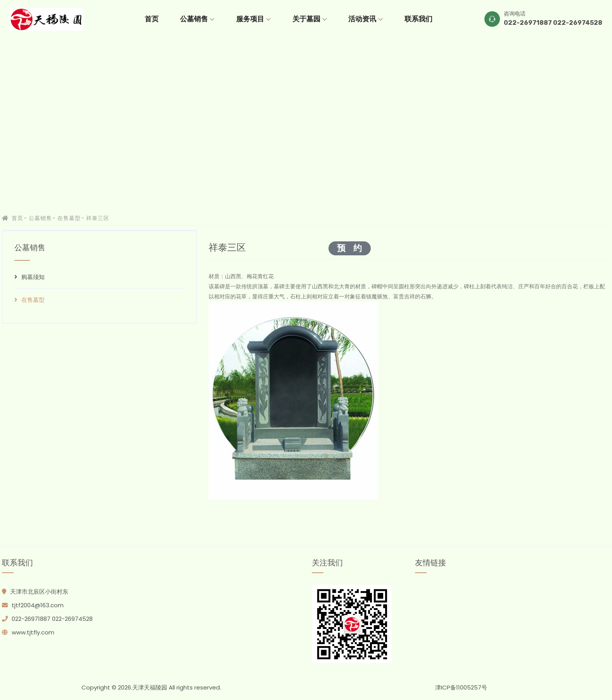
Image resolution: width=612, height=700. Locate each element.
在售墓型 (69, 218)
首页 (152, 19)
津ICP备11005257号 (461, 687)
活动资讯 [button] (366, 19)
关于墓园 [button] (310, 19)
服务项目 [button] (253, 19)
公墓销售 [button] (197, 19)
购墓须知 (29, 277)
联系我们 (418, 19)
